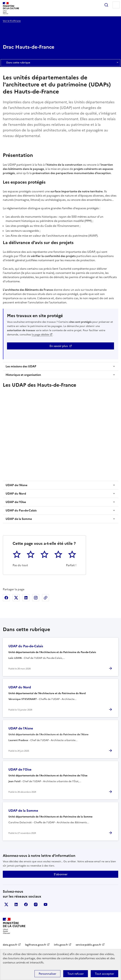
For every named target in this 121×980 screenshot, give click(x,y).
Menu (116, 5)
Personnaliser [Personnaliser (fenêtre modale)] (47, 974)
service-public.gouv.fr (88, 945)
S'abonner (61, 874)
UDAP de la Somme (19, 519)
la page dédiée (40, 335)
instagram (36, 904)
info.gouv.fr (61, 945)
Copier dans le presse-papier (46, 598)
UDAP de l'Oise (16, 502)
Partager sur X (16, 598)
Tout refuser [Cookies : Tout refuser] (76, 974)
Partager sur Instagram (36, 598)
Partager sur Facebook (6, 598)
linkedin (16, 904)
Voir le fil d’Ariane (12, 21)
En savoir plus (59, 346)
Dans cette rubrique (60, 63)
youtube (46, 904)
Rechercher (106, 5)
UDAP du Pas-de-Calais (21, 510)
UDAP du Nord (16, 494)
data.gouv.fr (10, 945)
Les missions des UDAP (21, 366)
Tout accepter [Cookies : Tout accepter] (104, 974)
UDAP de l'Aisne (16, 485)
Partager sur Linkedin (26, 598)
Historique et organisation (23, 375)
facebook (26, 904)
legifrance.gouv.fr (36, 945)
